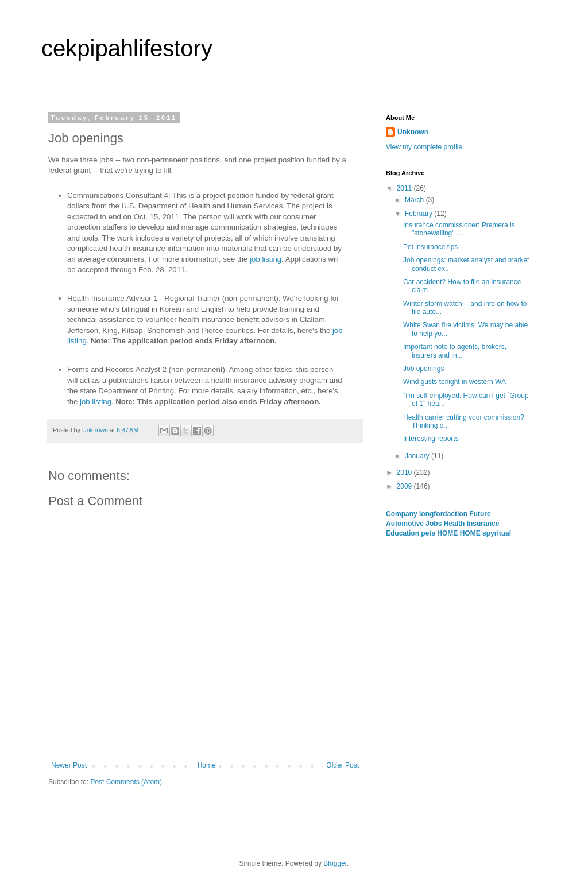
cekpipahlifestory (127, 48)
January (418, 456)
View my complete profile (424, 147)
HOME (448, 533)
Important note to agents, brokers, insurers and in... (455, 351)
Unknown (413, 132)
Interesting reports (431, 439)
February (419, 214)
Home (207, 765)
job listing (266, 259)
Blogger (335, 863)
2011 (405, 188)
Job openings (423, 369)
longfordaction (444, 514)
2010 (405, 472)
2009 (405, 486)
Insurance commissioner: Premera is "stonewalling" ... (459, 229)
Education (403, 533)
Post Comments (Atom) (126, 782)
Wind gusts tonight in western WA (454, 382)
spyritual (497, 533)
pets (429, 533)
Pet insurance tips (430, 247)
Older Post (343, 765)
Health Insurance (472, 524)
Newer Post (69, 765)
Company (403, 514)
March (415, 200)
